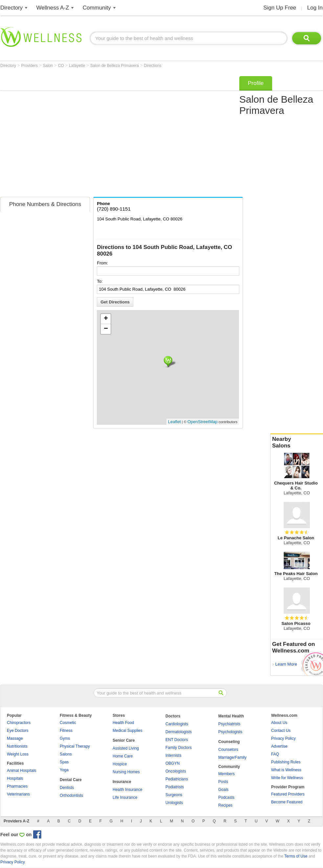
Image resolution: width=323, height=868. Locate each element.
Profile (256, 83)
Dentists (67, 788)
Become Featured (287, 802)
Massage (15, 738)
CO (62, 66)
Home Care (123, 756)
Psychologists (230, 732)
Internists (173, 755)
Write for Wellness (287, 778)
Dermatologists (179, 732)
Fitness (66, 731)
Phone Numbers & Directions (45, 204)
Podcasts (226, 797)
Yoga (64, 770)
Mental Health (231, 716)
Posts (223, 782)
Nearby (297, 443)
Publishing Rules (286, 762)
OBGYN (172, 763)
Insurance (122, 782)
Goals (223, 790)
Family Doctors (179, 748)
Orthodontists (71, 796)
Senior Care (124, 740)
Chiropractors (19, 723)
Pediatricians (177, 779)
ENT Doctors (177, 740)
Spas (64, 762)
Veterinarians (18, 794)
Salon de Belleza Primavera (115, 66)
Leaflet (174, 422)
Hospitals (15, 778)
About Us (279, 723)
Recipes (225, 805)
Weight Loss (18, 754)
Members (226, 774)
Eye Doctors (18, 731)
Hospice (120, 764)
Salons (66, 754)
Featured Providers (288, 794)
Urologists (174, 803)
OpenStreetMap (203, 422)
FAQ (275, 754)
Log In (315, 8)
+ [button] (106, 319)
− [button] (106, 329)
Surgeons (174, 795)
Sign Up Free (280, 8)
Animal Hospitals (22, 771)
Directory (11, 8)
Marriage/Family (232, 757)
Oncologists (176, 771)
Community (97, 8)
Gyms (65, 738)
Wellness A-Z (53, 8)
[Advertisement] (62, 134)
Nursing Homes (126, 772)
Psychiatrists (229, 724)
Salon (49, 66)
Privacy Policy (283, 738)
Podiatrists (175, 787)
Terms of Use (296, 856)
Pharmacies (17, 786)
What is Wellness (286, 770)
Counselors (228, 750)
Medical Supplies (128, 731)
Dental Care (71, 780)
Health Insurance (128, 790)
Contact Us (281, 731)
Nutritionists (17, 746)
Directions (152, 66)
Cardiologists (177, 724)
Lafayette (78, 66)
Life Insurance (125, 797)
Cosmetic (68, 723)
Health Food (123, 723)
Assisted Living (126, 748)
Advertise (279, 746)
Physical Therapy (75, 746)
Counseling (229, 742)
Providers (30, 66)
